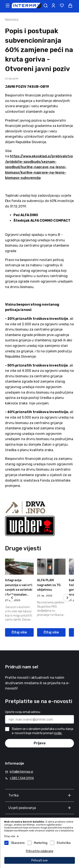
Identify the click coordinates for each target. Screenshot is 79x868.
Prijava (40, 743)
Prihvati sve (39, 860)
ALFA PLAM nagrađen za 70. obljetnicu (49, 585)
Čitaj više (19, 632)
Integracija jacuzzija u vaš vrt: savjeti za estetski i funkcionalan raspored (19, 590)
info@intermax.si (21, 772)
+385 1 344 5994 (22, 778)
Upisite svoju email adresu (23, 712)
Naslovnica (12, 19)
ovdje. (58, 733)
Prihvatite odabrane (40, 851)
